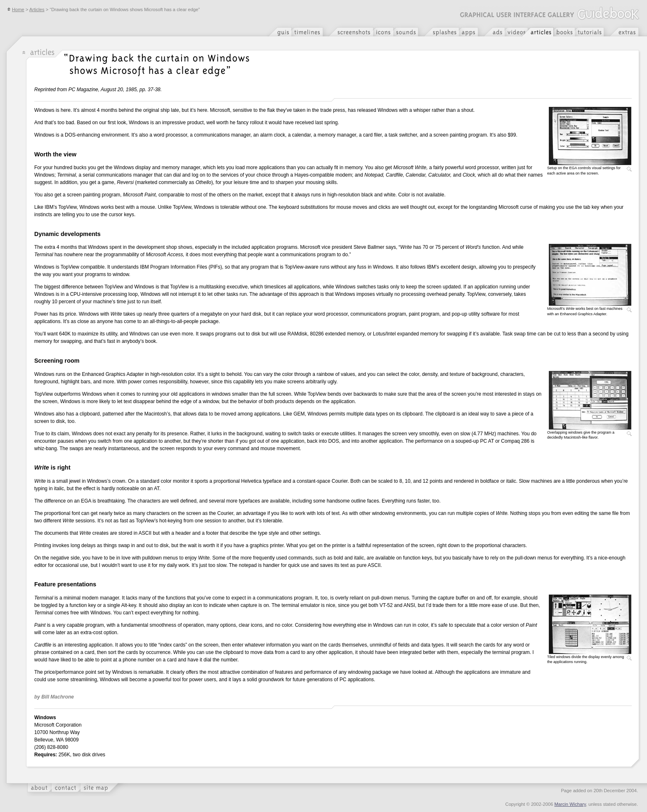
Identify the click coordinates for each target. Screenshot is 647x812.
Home (16, 9)
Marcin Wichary (570, 804)
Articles (37, 9)
